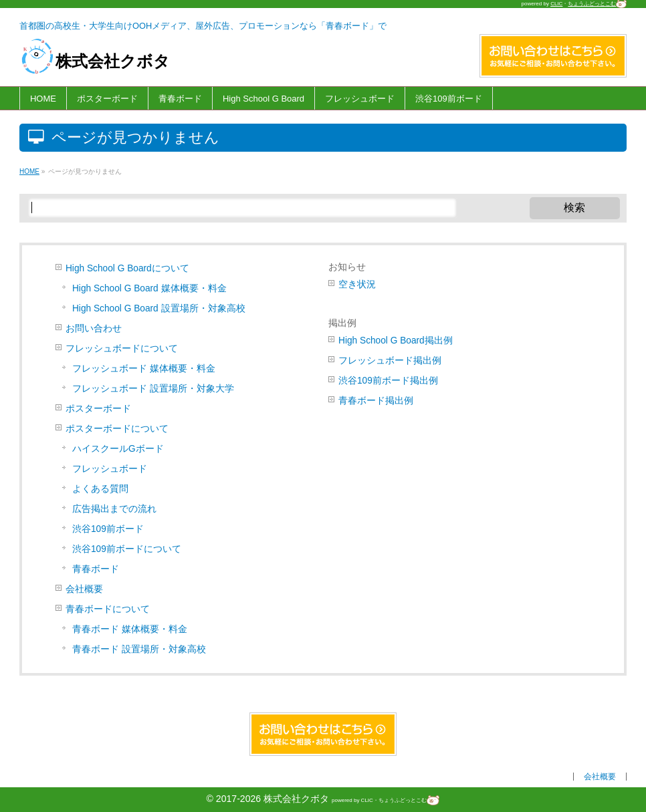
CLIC (556, 4)
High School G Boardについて (127, 268)
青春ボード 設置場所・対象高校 (139, 649)
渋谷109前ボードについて (127, 549)
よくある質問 (100, 489)
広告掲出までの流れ (114, 509)
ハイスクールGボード (118, 449)
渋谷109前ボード (108, 529)
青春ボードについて (108, 609)
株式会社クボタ (95, 61)
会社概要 (84, 589)
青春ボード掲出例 (376, 401)
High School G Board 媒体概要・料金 (149, 288)
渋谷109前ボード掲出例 (388, 381)
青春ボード (96, 569)
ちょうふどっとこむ (597, 4)
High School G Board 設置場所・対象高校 (159, 308)
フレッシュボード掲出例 (390, 361)
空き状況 (357, 284)
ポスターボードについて (117, 429)
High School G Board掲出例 (396, 341)
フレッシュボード (110, 469)
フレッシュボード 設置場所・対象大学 (153, 389)
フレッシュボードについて (122, 349)
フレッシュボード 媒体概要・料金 (144, 369)
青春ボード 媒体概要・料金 (130, 629)
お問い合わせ (94, 328)
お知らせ (347, 267)
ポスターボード (98, 409)
